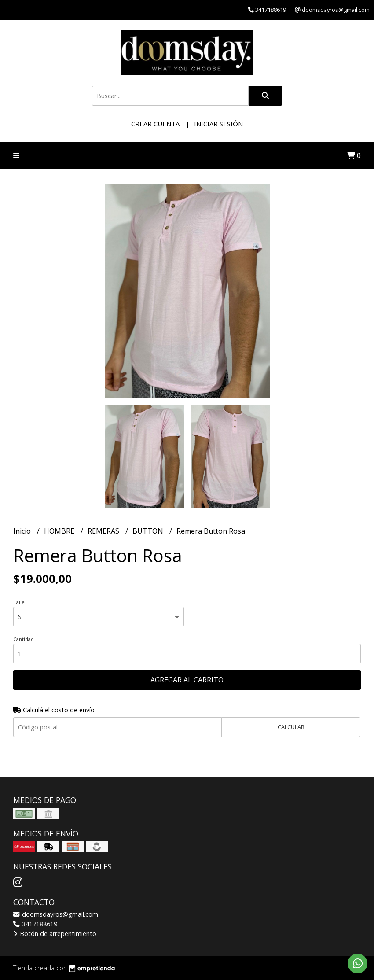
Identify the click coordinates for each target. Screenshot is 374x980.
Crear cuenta (155, 124)
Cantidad (24, 639)
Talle (19, 602)
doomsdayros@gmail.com (56, 914)
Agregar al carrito (187, 680)
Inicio (23, 531)
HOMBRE (60, 531)
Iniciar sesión (218, 124)
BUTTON (149, 531)
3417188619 (35, 924)
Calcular (291, 727)
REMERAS (104, 531)
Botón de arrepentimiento (55, 934)
